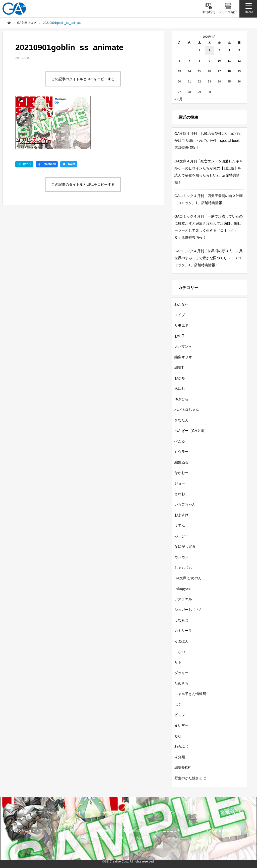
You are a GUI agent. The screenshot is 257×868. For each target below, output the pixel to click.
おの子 (180, 336)
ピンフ (180, 715)
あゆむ (180, 389)
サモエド (181, 325)
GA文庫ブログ (114, 812)
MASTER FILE (221, 830)
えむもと (181, 620)
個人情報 (107, 838)
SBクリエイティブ (28, 830)
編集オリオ (183, 357)
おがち (180, 378)
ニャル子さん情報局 (190, 694)
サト (178, 662)
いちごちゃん (185, 504)
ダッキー (181, 673)
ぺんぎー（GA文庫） (191, 431)
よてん (180, 525)
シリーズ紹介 (81, 812)
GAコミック (204, 812)
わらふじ (181, 746)
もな (178, 736)
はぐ (178, 704)
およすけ (181, 515)
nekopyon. (183, 589)
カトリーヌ (183, 631)
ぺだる (180, 441)
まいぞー (181, 725)
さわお (180, 494)
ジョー (180, 483)
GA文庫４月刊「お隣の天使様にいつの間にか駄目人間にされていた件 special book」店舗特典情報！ (209, 141)
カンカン (181, 557)
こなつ (180, 652)
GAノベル (175, 812)
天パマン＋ (183, 346)
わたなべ (181, 304)
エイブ (180, 315)
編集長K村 (183, 767)
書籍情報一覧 (49, 812)
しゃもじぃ (183, 567)
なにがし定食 (185, 546)
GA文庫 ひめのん (188, 578)
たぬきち (181, 683)
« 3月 (179, 99)
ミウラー (181, 452)
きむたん (181, 420)
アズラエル (183, 599)
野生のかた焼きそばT (191, 778)
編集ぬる (181, 462)
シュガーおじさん (188, 610)
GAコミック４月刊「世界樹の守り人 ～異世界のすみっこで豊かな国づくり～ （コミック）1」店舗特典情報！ (209, 258)
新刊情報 (20, 812)
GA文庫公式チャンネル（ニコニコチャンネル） (160, 830)
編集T (179, 367)
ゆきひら (181, 399)
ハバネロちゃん (187, 410)
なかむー (181, 473)
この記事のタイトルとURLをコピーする (83, 79)
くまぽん (181, 641)
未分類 (180, 757)
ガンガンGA (234, 812)
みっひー (181, 536)
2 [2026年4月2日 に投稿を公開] (209, 50)
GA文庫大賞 (147, 812)
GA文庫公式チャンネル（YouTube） (83, 830)
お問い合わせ (136, 838)
